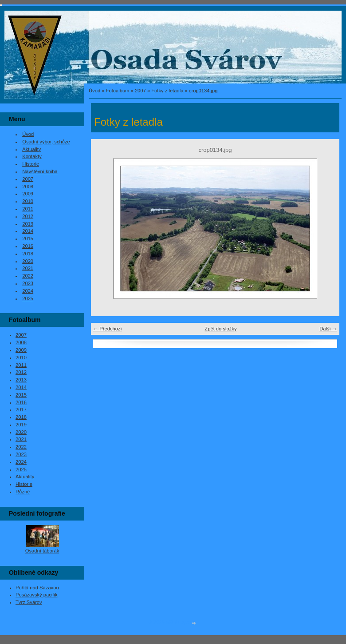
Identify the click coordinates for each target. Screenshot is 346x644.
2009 (28, 194)
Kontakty (32, 156)
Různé (23, 492)
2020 (28, 261)
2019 (21, 425)
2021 (28, 268)
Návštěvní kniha (40, 171)
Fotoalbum (118, 91)
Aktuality (31, 149)
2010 (28, 201)
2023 (28, 283)
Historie (31, 164)
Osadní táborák (42, 551)
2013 (28, 224)
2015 (28, 239)
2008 (28, 187)
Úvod (94, 91)
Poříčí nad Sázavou (37, 588)
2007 (140, 91)
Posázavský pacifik (37, 595)
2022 (28, 276)
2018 (28, 254)
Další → (328, 329)
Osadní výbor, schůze (46, 142)
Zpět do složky (220, 329)
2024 (28, 291)
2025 (28, 298)
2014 (28, 231)
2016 (28, 246)
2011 (28, 209)
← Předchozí (108, 329)
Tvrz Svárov (29, 602)
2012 (28, 216)
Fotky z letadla (167, 91)
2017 (21, 409)
